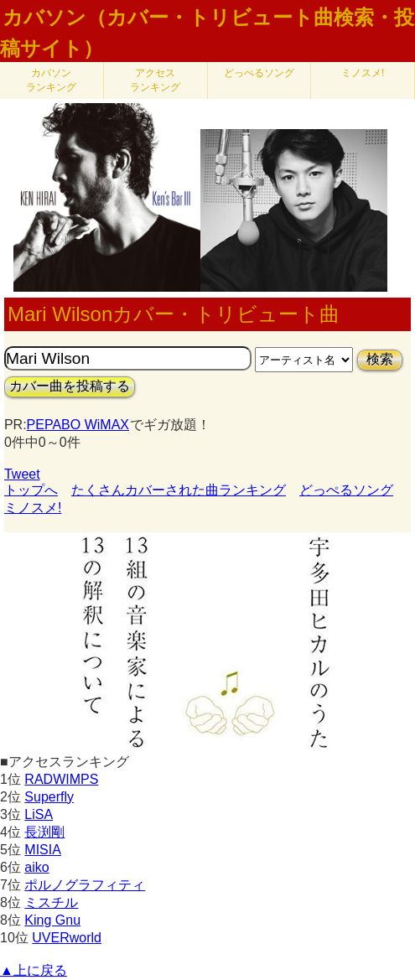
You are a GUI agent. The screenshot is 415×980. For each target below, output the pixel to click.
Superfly (49, 797)
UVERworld (67, 938)
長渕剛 (44, 832)
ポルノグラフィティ (85, 885)
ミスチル (51, 902)
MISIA (43, 850)
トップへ (31, 490)
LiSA (39, 814)
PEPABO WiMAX (78, 425)
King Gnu (52, 920)
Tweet (22, 474)
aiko (36, 867)
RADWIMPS (61, 779)
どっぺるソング (259, 73)
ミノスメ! (363, 73)
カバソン (51, 80)
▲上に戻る (34, 970)
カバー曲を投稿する (70, 386)
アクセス (155, 80)
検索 (380, 359)
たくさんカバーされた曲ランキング (179, 490)
